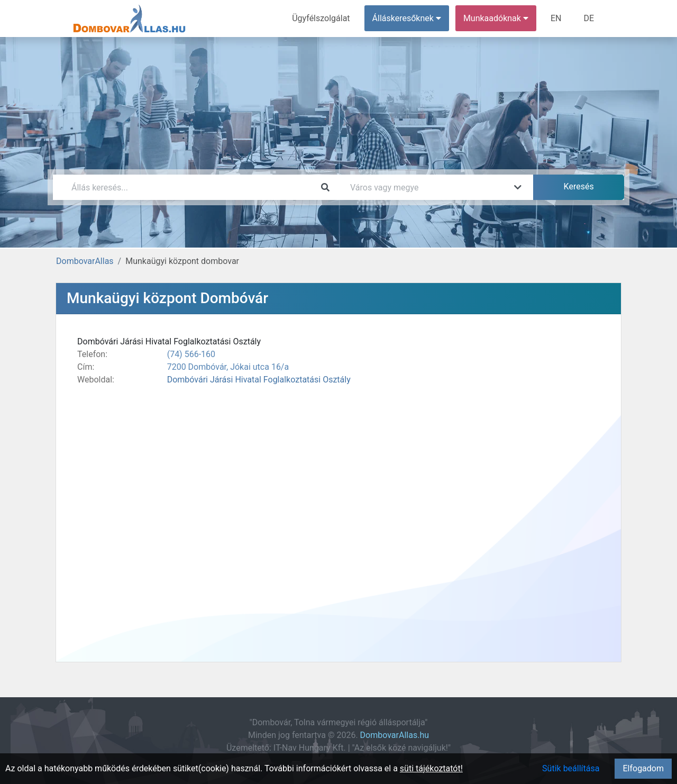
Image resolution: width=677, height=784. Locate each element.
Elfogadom (643, 768)
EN (556, 18)
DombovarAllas (85, 261)
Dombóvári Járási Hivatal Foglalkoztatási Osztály (259, 380)
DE (589, 18)
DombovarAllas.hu (395, 735)
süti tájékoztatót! (431, 768)
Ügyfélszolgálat (321, 18)
